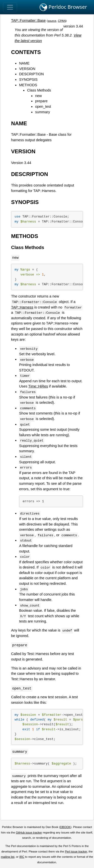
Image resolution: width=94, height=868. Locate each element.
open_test (43, 106)
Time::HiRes (38, 386)
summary (42, 112)
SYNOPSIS (28, 79)
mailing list (8, 857)
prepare (41, 101)
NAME (24, 63)
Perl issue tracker (76, 851)
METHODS (28, 85)
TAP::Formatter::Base (28, 20)
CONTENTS (26, 52)
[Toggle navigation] (10, 7)
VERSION (27, 69)
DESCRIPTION (31, 74)
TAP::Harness (22, 307)
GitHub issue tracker (29, 832)
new (38, 96)
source (52, 21)
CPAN (62, 21)
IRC (22, 857)
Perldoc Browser (63, 7)
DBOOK (65, 827)
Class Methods (39, 90)
